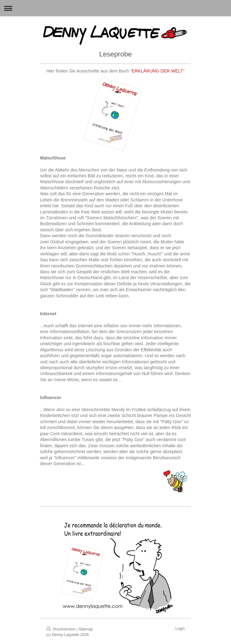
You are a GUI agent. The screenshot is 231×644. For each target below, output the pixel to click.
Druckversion (61, 629)
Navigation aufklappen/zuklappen (115, 8)
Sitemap (86, 629)
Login (180, 629)
